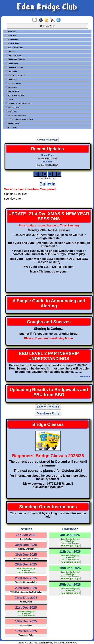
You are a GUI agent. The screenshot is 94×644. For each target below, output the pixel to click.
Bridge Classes (48, 424)
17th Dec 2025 (26, 631)
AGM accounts (12, 43)
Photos (9, 99)
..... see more (83, 376)
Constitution (11, 71)
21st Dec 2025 (26, 608)
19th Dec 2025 (26, 621)
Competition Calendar (15, 59)
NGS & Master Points (15, 95)
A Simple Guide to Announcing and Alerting (49, 303)
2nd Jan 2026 (26, 535)
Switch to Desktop (48, 140)
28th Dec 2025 (26, 564)
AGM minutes (12, 39)
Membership (11, 87)
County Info (11, 79)
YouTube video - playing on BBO (19, 119)
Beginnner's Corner (14, 47)
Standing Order (12, 107)
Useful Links (11, 111)
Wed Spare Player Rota (15, 115)
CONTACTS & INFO (15, 75)
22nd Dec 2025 (26, 598)
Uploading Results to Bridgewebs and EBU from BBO (49, 392)
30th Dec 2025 (26, 545)
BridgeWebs (11, 127)
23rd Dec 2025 (26, 578)
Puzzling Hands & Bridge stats (18, 103)
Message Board (12, 91)
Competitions (12, 63)
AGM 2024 (11, 35)
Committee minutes (14, 67)
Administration (12, 123)
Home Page (11, 31)
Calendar (10, 51)
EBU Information (13, 83)
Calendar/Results (13, 55)
